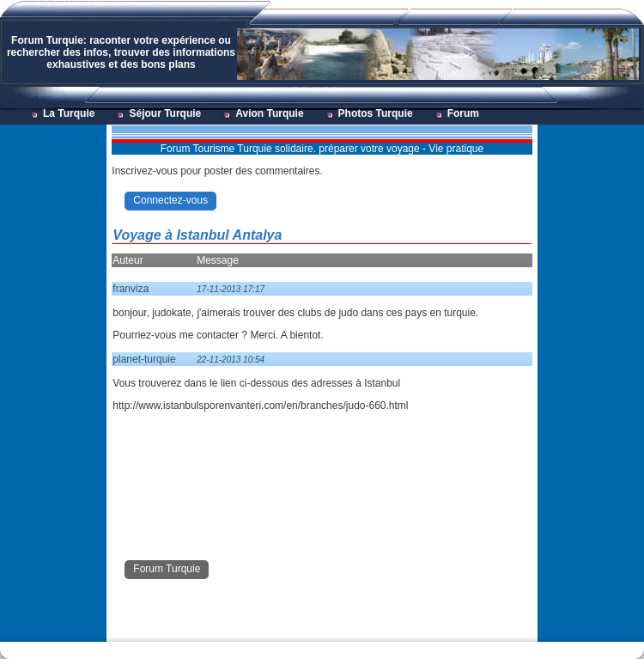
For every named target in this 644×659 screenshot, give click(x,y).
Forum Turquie (167, 569)
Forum (463, 113)
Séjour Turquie (165, 113)
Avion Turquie (269, 113)
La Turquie (69, 113)
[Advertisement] (52, 383)
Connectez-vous (170, 200)
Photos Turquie (376, 113)
